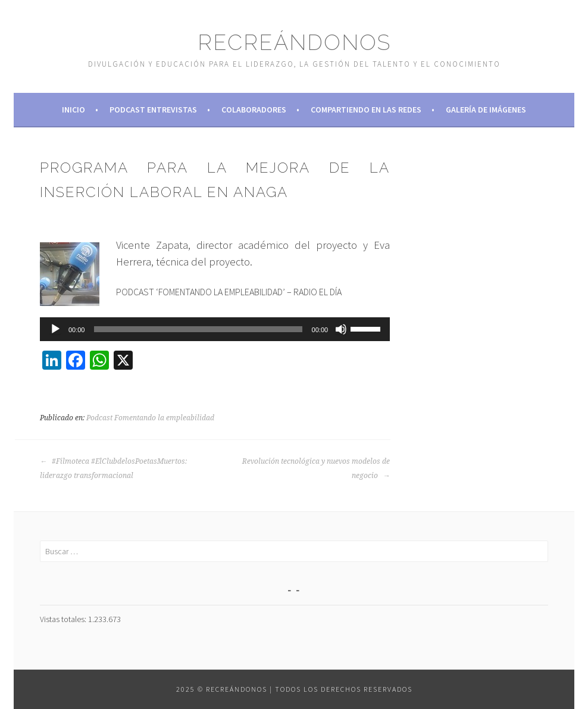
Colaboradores (254, 110)
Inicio (73, 110)
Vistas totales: (64, 619)
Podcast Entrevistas (153, 110)
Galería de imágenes (486, 110)
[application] (215, 329)
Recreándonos (294, 42)
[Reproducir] (55, 329)
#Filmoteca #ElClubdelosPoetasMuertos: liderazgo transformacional (113, 468)
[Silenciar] (341, 329)
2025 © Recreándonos (222, 689)
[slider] (198, 329)
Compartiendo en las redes (366, 110)
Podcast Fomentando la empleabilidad (150, 418)
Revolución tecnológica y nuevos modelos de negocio (316, 468)
